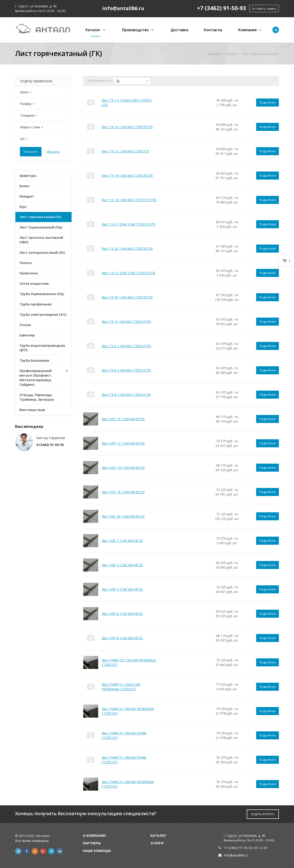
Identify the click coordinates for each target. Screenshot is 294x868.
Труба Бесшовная (34, 360)
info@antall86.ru (236, 855)
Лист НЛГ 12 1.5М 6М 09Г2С (123, 443)
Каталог (93, 30)
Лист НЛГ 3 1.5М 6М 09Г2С (122, 541)
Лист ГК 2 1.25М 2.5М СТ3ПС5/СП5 (128, 224)
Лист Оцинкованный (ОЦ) (41, 227)
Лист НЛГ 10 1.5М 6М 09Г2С (123, 419)
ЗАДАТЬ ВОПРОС (263, 814)
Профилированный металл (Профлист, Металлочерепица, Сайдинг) (36, 378)
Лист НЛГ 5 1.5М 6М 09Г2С (122, 589)
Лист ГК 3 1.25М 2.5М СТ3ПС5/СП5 (128, 273)
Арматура (28, 176)
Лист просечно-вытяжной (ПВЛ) (41, 240)
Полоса (26, 263)
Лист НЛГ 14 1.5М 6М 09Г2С (123, 468)
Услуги (157, 843)
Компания (247, 30)
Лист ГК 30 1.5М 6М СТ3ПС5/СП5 (127, 297)
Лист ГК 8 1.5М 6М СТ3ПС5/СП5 (126, 395)
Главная (214, 54)
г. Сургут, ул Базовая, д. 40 (36, 6)
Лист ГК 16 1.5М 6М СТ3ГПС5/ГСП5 (129, 200)
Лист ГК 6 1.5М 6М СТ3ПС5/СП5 (126, 370)
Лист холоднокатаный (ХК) (42, 252)
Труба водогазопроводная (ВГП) (42, 348)
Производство (135, 30)
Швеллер (27, 335)
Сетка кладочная (34, 283)
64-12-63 (261, 848)
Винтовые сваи (32, 410)
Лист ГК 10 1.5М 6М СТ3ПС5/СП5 (127, 127)
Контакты (213, 30)
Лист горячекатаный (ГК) (40, 217)
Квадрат (27, 196)
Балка (24, 186)
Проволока (29, 273)
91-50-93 (246, 848)
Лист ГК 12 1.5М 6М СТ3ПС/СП (125, 151)
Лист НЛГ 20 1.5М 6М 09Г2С (123, 516)
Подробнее (268, 102)
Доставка (179, 30)
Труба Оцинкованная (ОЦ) (42, 294)
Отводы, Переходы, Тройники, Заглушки (37, 397)
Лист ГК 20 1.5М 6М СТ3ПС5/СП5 (127, 249)
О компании (94, 836)
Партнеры (92, 843)
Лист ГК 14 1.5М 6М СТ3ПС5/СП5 (127, 176)
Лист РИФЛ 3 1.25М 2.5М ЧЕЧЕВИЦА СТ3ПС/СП (121, 687)
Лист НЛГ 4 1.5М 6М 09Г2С (122, 565)
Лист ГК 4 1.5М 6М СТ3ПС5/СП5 (126, 322)
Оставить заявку (264, 8)
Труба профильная (35, 304)
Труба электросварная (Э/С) (43, 314)
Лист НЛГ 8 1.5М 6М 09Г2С (122, 638)
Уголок (25, 325)
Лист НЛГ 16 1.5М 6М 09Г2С (123, 492)
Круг (23, 207)
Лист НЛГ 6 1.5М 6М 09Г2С (122, 614)
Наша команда (97, 851)
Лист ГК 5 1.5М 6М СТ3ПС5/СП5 (126, 346)
